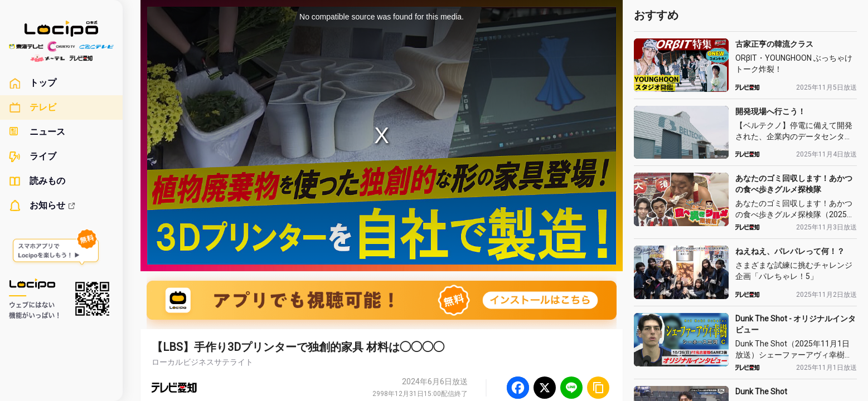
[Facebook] (518, 388)
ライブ (33, 157)
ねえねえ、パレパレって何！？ (790, 251)
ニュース (37, 132)
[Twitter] (545, 388)
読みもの (37, 181)
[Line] (571, 388)
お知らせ (42, 206)
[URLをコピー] (598, 388)
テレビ (33, 107)
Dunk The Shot (761, 392)
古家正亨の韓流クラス (774, 44)
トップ (33, 83)
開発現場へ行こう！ (770, 111)
